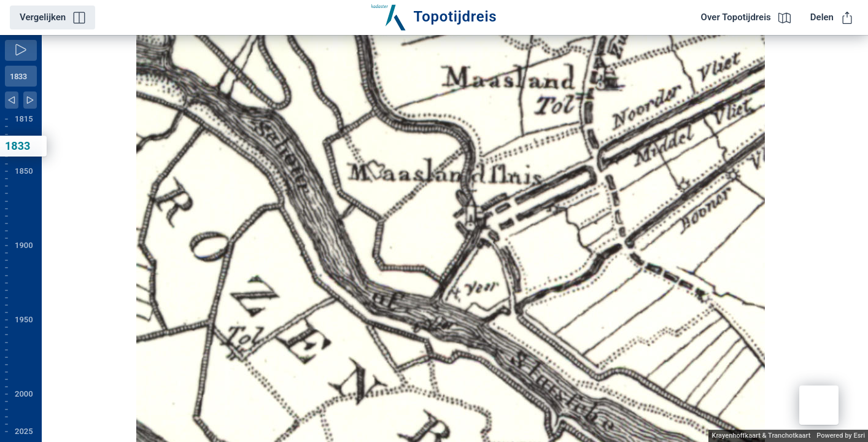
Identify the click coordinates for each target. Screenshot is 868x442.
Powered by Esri (841, 436)
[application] (455, 238)
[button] (819, 405)
